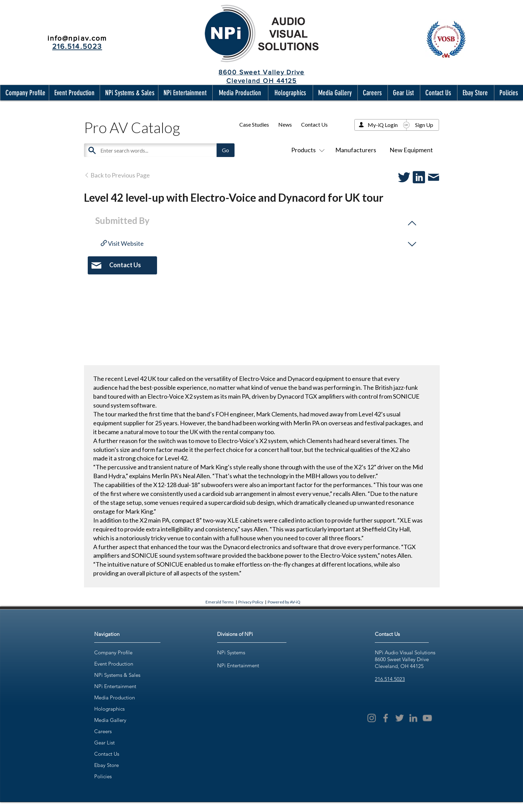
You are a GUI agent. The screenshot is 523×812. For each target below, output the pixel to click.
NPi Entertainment (115, 686)
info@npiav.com (77, 38)
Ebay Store (107, 765)
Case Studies (254, 124)
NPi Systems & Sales (117, 675)
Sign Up (424, 125)
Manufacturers (356, 150)
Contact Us (314, 124)
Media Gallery (110, 720)
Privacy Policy (251, 602)
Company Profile (113, 652)
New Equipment (411, 150)
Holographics (109, 709)
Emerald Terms (220, 602)
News (285, 124)
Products (307, 150)
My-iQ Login (383, 125)
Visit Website (122, 243)
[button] (24, 93)
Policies (103, 776)
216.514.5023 (390, 679)
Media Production (115, 697)
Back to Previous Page (117, 175)
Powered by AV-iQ (284, 602)
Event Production (114, 664)
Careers (103, 731)
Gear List (104, 743)
